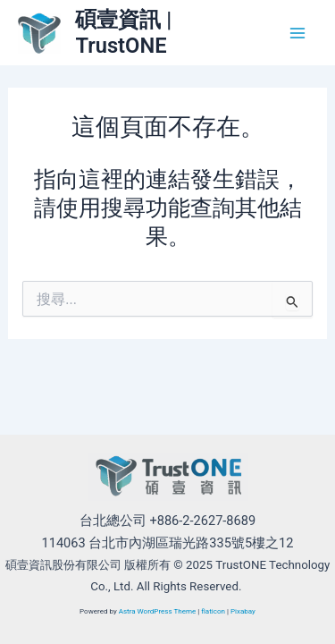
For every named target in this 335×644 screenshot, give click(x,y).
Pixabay (243, 611)
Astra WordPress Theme (158, 611)
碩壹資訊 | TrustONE (123, 32)
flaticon (213, 611)
